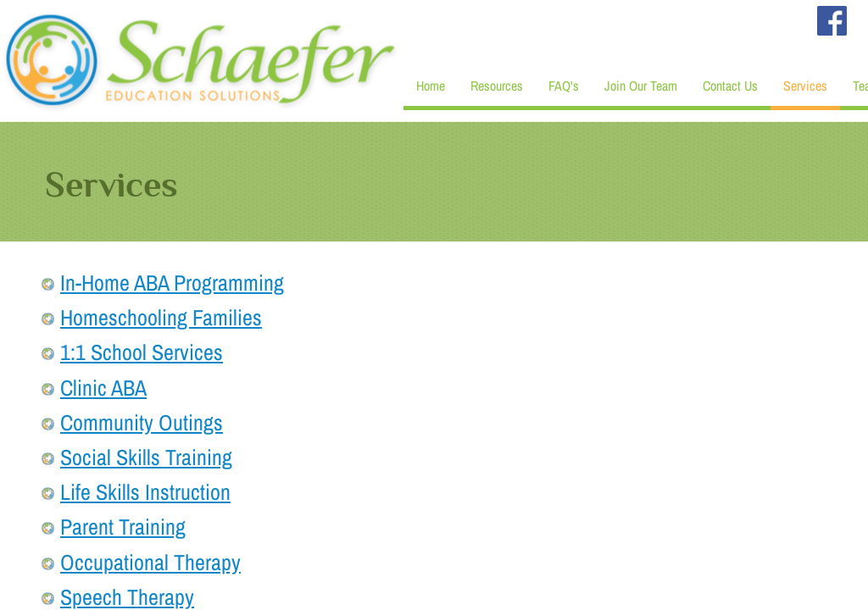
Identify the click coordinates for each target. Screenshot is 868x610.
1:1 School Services (142, 352)
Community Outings (142, 422)
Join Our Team (641, 86)
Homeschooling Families (161, 317)
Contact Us (730, 86)
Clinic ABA (103, 388)
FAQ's (564, 86)
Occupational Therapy (150, 562)
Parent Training (123, 527)
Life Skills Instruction (145, 492)
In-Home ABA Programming (172, 283)
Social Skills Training (146, 457)
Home (431, 86)
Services (805, 86)
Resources (497, 86)
